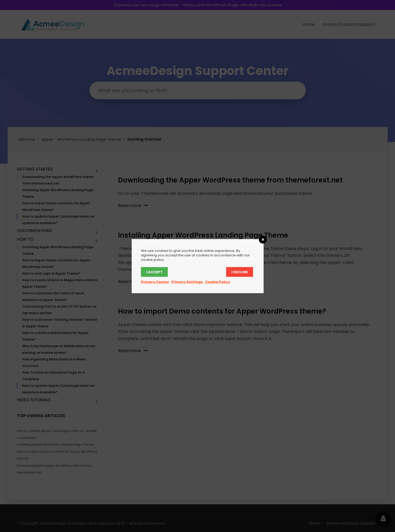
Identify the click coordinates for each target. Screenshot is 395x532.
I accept (154, 272)
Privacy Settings (187, 282)
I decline (240, 272)
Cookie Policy (218, 282)
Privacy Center (155, 282)
